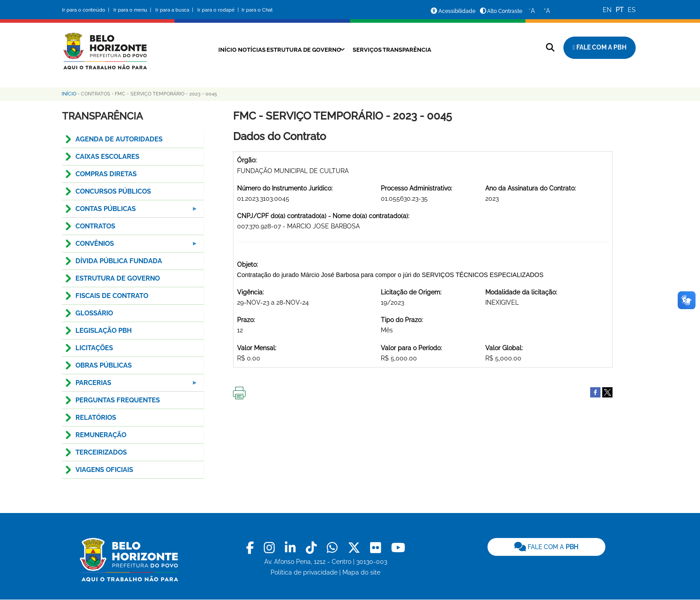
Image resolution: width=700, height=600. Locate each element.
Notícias (240, 50)
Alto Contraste (505, 11)
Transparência (420, 50)
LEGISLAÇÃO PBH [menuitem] (104, 331)
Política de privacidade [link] (304, 572)
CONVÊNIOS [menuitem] (130, 246)
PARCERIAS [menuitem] (130, 385)
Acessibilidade (457, 11)
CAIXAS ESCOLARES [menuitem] (107, 157)
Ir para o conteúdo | (87, 10)
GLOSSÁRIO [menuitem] (94, 313)
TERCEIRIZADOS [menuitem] (101, 452)
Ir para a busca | (175, 10)
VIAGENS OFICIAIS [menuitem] (104, 470)
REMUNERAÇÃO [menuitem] (101, 435)
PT (620, 10)
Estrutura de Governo (301, 50)
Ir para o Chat (257, 10)
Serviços (373, 50)
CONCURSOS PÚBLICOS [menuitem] (113, 191)
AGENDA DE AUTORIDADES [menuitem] (119, 139)
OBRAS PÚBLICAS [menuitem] (104, 365)
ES (632, 10)
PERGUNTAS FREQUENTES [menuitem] (118, 400)
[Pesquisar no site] (550, 48)
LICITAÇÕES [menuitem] (94, 348)
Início (208, 50)
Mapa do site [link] (361, 572)
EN (607, 10)
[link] (252, 548)
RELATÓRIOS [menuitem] (96, 418)
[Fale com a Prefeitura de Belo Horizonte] (600, 48)
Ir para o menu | (133, 10)
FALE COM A (546, 547)
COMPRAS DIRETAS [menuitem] (106, 174)
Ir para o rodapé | (219, 10)
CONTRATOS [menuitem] (95, 226)
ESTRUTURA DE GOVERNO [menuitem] (118, 278)
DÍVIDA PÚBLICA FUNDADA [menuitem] (119, 261)
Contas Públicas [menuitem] (130, 211)
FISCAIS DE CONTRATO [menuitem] (112, 296)
